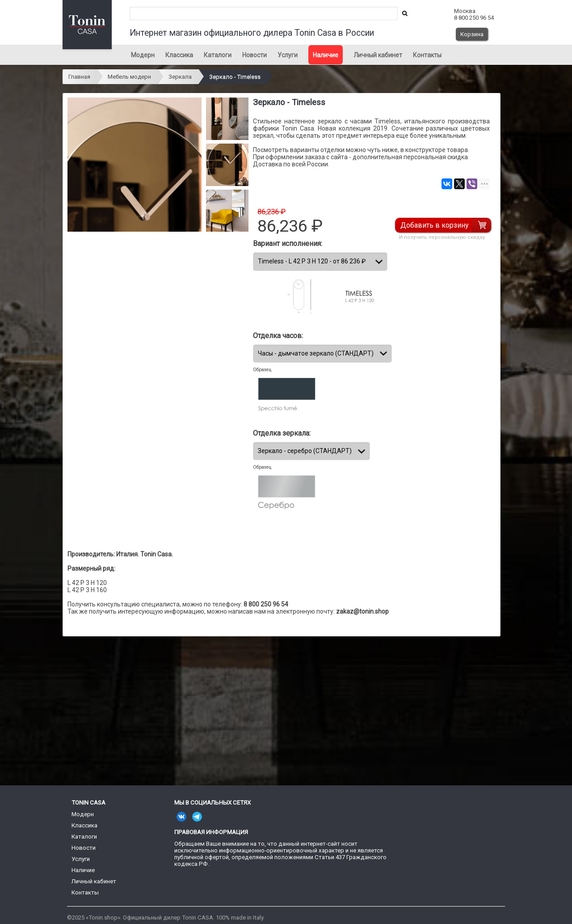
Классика (179, 55)
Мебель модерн (129, 77)
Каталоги (218, 55)
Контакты (427, 55)
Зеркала (180, 77)
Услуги (288, 55)
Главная (79, 77)
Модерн (143, 55)
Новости (254, 55)
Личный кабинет (378, 55)
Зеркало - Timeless (235, 77)
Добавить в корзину (436, 225)
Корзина (472, 34)
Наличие (326, 55)
